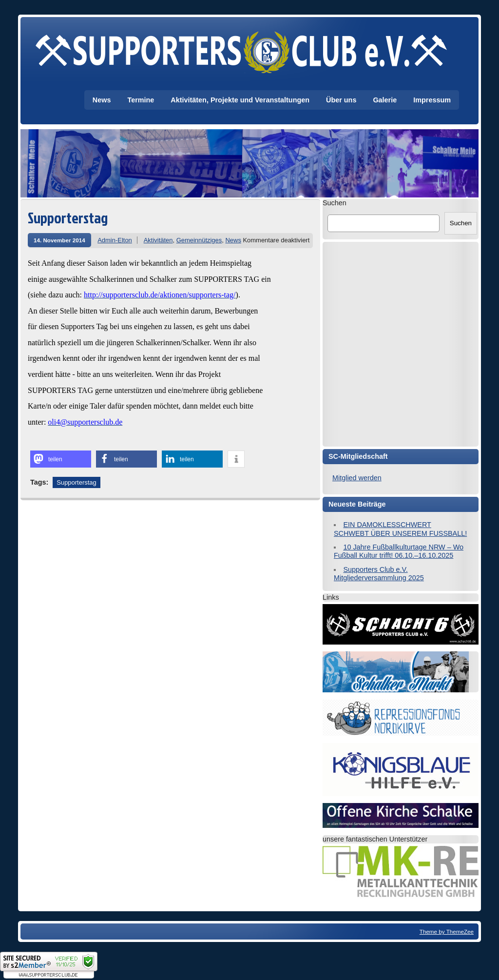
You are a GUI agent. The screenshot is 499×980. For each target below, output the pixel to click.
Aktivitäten (158, 240)
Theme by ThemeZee (447, 931)
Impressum (432, 100)
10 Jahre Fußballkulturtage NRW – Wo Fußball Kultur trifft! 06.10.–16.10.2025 (399, 551)
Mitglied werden (357, 478)
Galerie (385, 100)
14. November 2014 (59, 240)
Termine (141, 100)
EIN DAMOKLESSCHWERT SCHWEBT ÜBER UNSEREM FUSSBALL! (400, 529)
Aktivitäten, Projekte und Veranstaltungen (240, 100)
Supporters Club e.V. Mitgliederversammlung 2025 (379, 574)
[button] (61, 459)
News (102, 100)
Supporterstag (76, 482)
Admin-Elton (115, 240)
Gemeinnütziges (199, 240)
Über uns (341, 100)
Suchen (335, 203)
